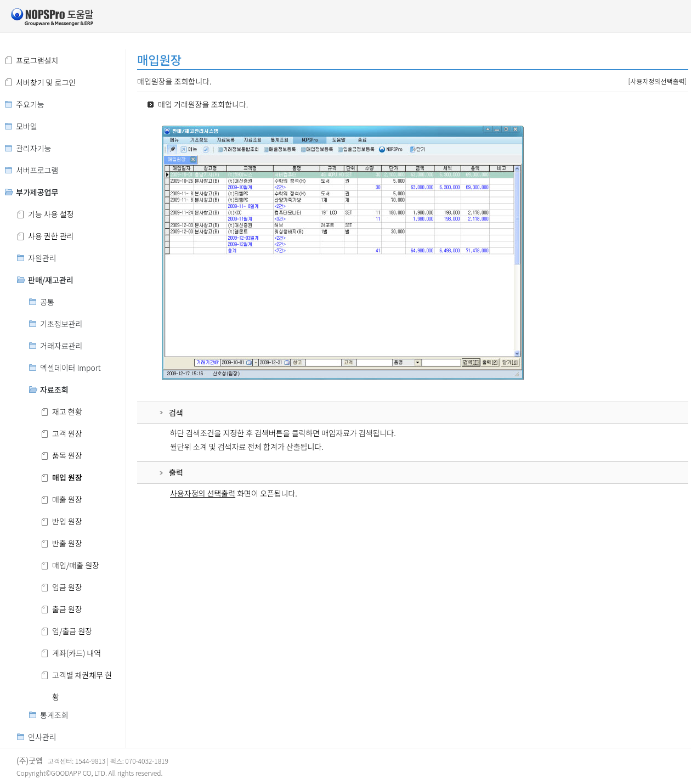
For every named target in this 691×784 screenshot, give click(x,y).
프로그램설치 (37, 60)
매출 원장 (67, 499)
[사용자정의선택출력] (657, 81)
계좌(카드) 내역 (77, 653)
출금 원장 (67, 609)
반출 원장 (67, 543)
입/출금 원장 (72, 631)
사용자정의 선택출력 (203, 493)
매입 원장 (67, 477)
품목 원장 (67, 455)
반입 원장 (67, 521)
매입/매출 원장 (76, 565)
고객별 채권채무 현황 (82, 678)
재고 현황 (67, 411)
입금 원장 (67, 587)
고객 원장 (67, 433)
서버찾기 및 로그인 (46, 82)
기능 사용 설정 (51, 214)
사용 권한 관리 (51, 236)
